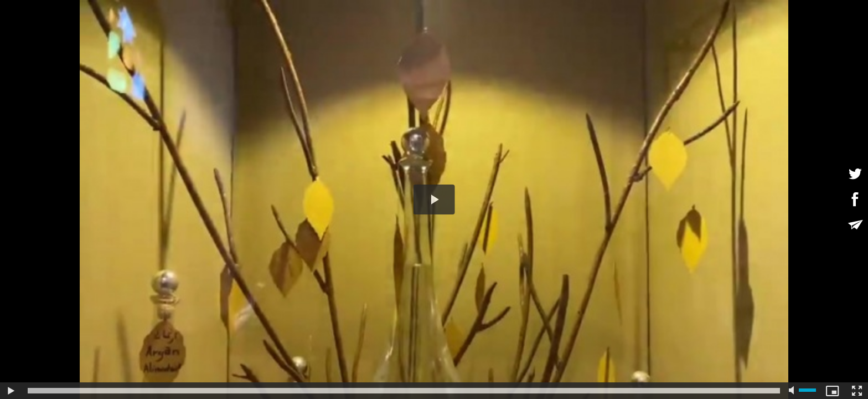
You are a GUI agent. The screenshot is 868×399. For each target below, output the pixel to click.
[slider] (404, 391)
